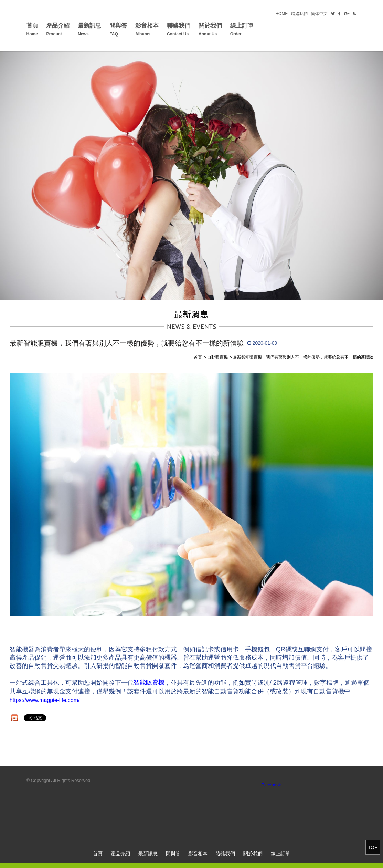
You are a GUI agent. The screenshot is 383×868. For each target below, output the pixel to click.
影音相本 (147, 30)
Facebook (271, 785)
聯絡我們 (299, 14)
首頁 (32, 30)
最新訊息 (89, 30)
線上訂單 (242, 30)
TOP (373, 847)
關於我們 (210, 30)
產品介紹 (58, 30)
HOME (281, 14)
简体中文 (319, 14)
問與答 (118, 30)
